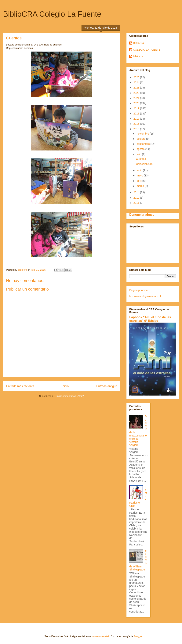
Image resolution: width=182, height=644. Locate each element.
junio (140, 170)
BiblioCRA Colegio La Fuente (52, 14)
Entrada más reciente (20, 386)
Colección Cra (144, 164)
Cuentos (141, 159)
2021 (137, 98)
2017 (137, 119)
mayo (140, 175)
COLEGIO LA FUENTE (147, 50)
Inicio (65, 386)
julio (139, 154)
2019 (137, 108)
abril (139, 181)
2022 (137, 93)
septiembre (143, 144)
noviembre (143, 134)
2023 (137, 88)
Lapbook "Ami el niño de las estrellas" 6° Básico (150, 319)
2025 (137, 77)
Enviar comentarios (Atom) (69, 396)
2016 (137, 124)
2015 (137, 129)
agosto (141, 149)
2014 (137, 192)
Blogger (138, 636)
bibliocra (138, 56)
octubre (141, 139)
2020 (137, 103)
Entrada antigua (107, 386)
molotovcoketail (101, 636)
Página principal (139, 290)
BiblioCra (138, 43)
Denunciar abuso (142, 215)
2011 (137, 203)
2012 (137, 198)
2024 (137, 82)
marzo (141, 186)
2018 (137, 114)
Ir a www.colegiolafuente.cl (145, 296)
